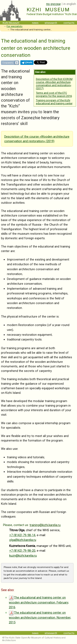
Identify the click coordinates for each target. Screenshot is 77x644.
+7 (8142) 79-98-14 (22, 535)
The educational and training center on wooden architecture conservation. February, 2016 (39, 602)
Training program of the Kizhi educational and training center (54, 102)
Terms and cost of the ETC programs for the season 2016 (54, 94)
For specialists (14, 26)
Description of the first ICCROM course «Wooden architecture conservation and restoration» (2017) (54, 84)
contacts (69, 23)
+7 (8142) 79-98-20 (22, 551)
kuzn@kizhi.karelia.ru (23, 556)
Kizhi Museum (48, 10)
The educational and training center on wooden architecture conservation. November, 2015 (40, 617)
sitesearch (51, 23)
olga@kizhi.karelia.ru (23, 540)
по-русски (53, 4)
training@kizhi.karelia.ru (45, 525)
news (35, 23)
